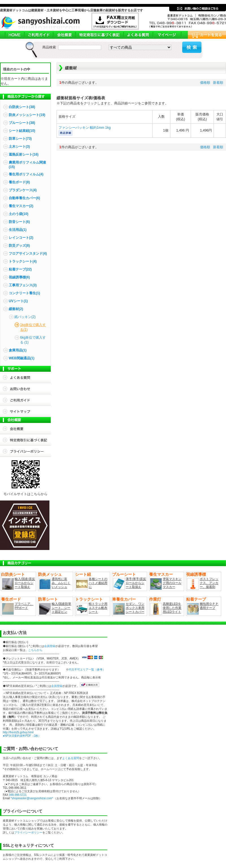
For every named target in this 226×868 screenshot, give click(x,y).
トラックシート (89, 599)
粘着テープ (196, 599)
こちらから (35, 650)
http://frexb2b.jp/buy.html (18, 732)
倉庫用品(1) (18, 350)
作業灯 (155, 599)
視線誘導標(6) (19, 277)
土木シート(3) (19, 147)
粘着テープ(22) (20, 269)
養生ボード (11, 599)
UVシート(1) (18, 301)
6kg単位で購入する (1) (33, 340)
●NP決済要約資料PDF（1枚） (22, 736)
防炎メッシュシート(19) (27, 115)
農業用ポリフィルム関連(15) (27, 165)
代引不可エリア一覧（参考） (87, 670)
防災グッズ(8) (19, 246)
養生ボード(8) (19, 182)
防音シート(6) (19, 222)
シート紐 (83, 574)
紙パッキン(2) (25, 317)
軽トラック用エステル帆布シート (98, 608)
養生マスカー (161, 574)
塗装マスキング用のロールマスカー (172, 583)
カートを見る (203, 35)
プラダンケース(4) (23, 190)
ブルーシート (124, 574)
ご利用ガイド (38, 35)
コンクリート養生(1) (24, 293)
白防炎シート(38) (22, 107)
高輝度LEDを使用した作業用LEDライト (172, 608)
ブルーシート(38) (22, 123)
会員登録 (50, 646)
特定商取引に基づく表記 (25, 440)
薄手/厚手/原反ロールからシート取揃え (136, 583)
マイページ (167, 35)
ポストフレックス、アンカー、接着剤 (209, 583)
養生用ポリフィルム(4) (26, 174)
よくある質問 (138, 35)
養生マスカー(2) (21, 206)
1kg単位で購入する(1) (33, 327)
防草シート (48, 599)
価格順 (205, 83)
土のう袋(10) (19, 214)
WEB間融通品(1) (22, 358)
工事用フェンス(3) (23, 285)
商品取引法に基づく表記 (99, 35)
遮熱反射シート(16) (24, 154)
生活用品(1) (18, 230)
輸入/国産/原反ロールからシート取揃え (25, 583)
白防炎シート (13, 574)
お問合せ (25, 389)
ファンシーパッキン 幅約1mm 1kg (85, 128)
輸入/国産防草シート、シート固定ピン (61, 608)
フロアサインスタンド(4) (28, 253)
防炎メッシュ (50, 574)
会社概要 (64, 35)
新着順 (218, 83)
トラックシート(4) (23, 261)
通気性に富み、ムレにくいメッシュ (61, 583)
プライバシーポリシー (25, 451)
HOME (12, 35)
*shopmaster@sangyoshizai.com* (32, 798)
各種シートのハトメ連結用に (98, 583)
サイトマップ (25, 411)
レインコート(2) (21, 238)
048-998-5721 (18, 795)
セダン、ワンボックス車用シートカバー (135, 608)
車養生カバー (124, 599)
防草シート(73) (20, 139)
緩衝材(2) (16, 309)
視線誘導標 (196, 574)
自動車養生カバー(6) (24, 198)
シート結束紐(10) (22, 131)
